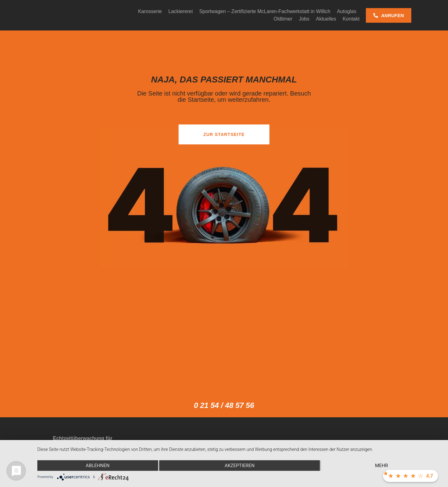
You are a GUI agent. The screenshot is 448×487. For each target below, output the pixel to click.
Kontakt (351, 19)
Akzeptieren (240, 466)
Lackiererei (180, 11)
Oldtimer (283, 19)
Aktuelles (326, 19)
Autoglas (347, 11)
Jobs (304, 19)
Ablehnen (98, 466)
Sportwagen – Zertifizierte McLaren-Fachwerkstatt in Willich (265, 11)
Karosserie (150, 11)
